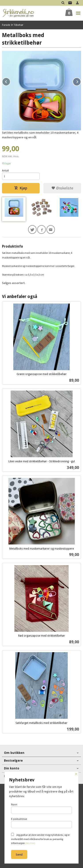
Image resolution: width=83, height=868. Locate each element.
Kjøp (21, 188)
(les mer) (30, 843)
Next (81, 81)
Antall (5, 170)
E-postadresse (42, 823)
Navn (42, 808)
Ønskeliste (62, 188)
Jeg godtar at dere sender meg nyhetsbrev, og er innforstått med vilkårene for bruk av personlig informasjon (40, 839)
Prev (10, 81)
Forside (6, 25)
